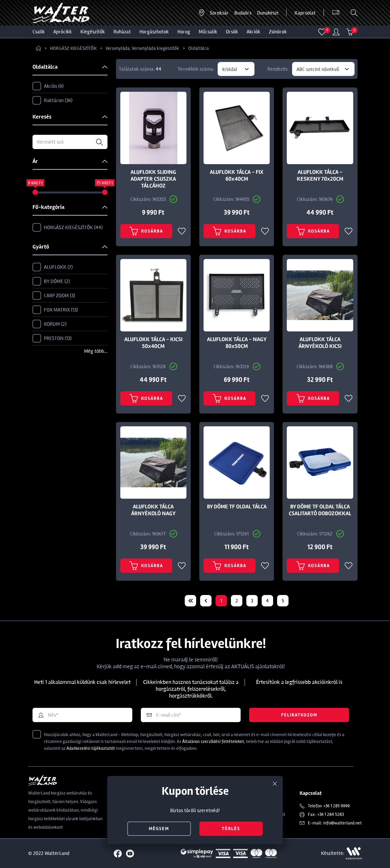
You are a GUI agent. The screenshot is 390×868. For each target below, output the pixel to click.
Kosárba (146, 231)
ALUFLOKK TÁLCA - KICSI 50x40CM (153, 343)
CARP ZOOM (54, 296)
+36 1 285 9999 (337, 806)
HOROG (184, 32)
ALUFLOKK (53, 267)
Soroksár (219, 13)
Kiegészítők (93, 32)
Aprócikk (63, 32)
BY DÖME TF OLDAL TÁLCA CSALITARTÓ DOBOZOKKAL (320, 510)
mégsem (159, 829)
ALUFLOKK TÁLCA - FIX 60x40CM (237, 176)
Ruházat (122, 32)
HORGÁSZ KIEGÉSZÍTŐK (73, 48)
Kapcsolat (305, 13)
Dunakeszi (268, 13)
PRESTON (52, 339)
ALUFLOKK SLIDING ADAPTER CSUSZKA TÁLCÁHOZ (153, 179)
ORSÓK (232, 32)
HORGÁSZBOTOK (154, 32)
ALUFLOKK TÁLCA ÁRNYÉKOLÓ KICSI (320, 343)
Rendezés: (278, 69)
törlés (231, 829)
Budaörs (243, 13)
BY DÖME (51, 282)
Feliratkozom (299, 715)
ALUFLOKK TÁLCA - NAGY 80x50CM (237, 343)
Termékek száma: (196, 69)
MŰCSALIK (208, 32)
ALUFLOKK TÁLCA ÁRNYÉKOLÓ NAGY (153, 510)
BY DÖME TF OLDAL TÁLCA (237, 507)
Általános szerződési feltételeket (213, 741)
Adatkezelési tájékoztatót (91, 748)
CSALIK (39, 32)
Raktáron (52, 101)
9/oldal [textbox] (230, 69)
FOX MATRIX (55, 310)
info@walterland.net (343, 823)
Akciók (253, 32)
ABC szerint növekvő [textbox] (318, 69)
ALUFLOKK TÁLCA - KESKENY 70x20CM (320, 176)
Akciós (48, 86)
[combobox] (236, 69)
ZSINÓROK (278, 32)
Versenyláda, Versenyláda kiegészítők (142, 48)
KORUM (49, 324)
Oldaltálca (198, 48)
